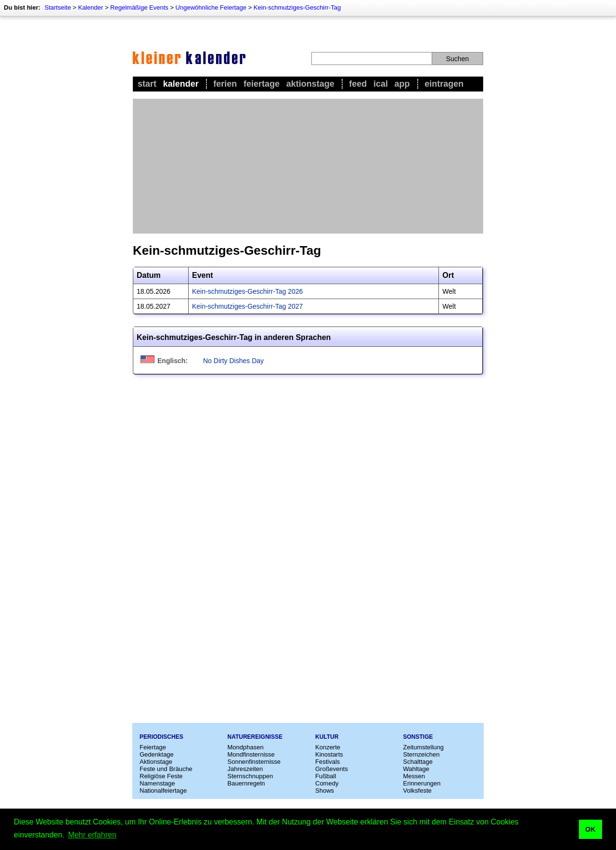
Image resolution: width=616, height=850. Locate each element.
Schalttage (418, 762)
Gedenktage (157, 754)
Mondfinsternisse (251, 754)
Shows (325, 791)
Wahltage (416, 769)
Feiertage (262, 84)
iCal (381, 84)
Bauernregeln (246, 783)
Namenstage (157, 783)
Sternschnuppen (250, 776)
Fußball (326, 776)
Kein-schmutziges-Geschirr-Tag (297, 7)
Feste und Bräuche (166, 769)
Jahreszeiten (245, 769)
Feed (358, 84)
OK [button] (590, 829)
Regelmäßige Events (139, 7)
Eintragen (444, 84)
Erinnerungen (422, 783)
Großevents (332, 769)
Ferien (225, 84)
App (402, 84)
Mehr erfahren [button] (92, 835)
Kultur (327, 737)
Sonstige (418, 737)
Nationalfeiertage (163, 791)
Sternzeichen (422, 754)
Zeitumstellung (424, 747)
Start (147, 84)
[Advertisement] (308, 166)
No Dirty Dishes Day (233, 361)
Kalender (90, 7)
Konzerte (328, 747)
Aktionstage (310, 84)
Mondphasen (246, 747)
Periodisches (161, 737)
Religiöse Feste (161, 776)
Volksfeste (417, 791)
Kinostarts (329, 754)
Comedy (327, 783)
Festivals (327, 762)
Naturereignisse (255, 737)
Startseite (58, 7)
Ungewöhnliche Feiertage (211, 7)
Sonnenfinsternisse (254, 762)
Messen (414, 776)
